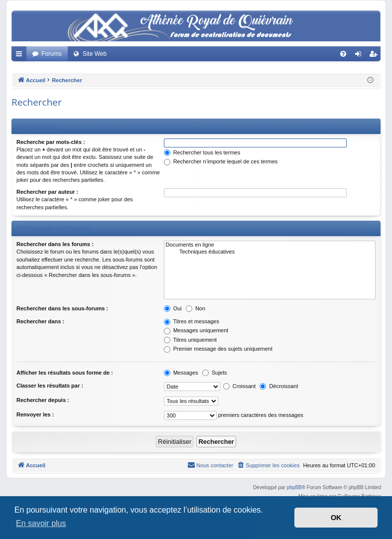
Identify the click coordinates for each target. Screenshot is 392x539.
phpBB (294, 487)
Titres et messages (192, 321)
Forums (52, 54)
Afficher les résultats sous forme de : (65, 373)
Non (196, 308)
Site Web (95, 54)
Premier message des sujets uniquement (218, 349)
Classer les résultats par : (50, 386)
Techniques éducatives (270, 252)
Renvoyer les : (35, 414)
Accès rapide (21, 56)
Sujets (215, 373)
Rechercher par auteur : (47, 192)
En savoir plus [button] (41, 523)
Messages (181, 373)
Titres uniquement (191, 340)
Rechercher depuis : (43, 400)
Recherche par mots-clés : (51, 142)
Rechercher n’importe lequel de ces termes (221, 161)
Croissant (240, 386)
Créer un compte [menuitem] (375, 56)
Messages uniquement (196, 330)
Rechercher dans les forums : (55, 244)
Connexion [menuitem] (360, 56)
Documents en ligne (270, 245)
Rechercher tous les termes (202, 152)
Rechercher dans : (40, 321)
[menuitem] (343, 54)
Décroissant (279, 386)
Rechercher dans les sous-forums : (62, 308)
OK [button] (336, 518)
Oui (173, 308)
